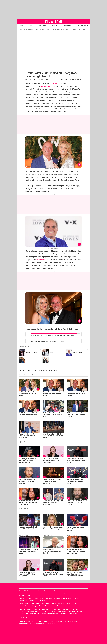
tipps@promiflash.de (51, 370)
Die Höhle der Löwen (48, 86)
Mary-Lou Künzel (42, 80)
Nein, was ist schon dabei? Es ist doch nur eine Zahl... (48, 342)
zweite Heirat (41, 260)
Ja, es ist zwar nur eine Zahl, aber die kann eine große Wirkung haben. (53, 335)
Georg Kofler (54, 83)
